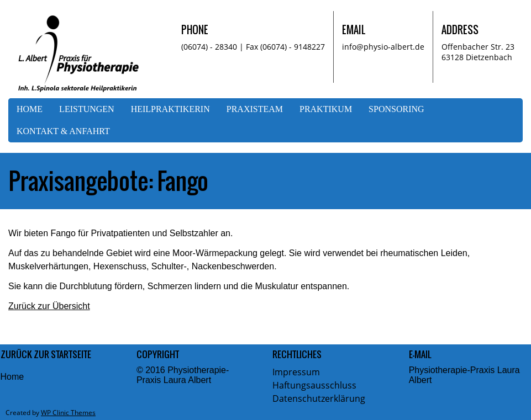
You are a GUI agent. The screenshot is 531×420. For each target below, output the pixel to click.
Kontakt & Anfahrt (63, 131)
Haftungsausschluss (314, 385)
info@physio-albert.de (383, 47)
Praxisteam (255, 109)
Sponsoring (396, 109)
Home (30, 109)
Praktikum (326, 109)
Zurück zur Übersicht (49, 306)
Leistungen (87, 109)
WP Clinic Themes (68, 413)
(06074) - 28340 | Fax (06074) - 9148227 (253, 47)
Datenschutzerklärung (319, 398)
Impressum (296, 372)
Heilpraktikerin (170, 109)
